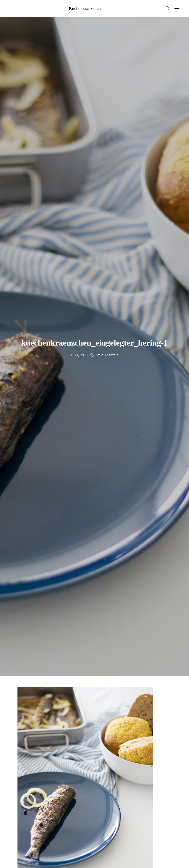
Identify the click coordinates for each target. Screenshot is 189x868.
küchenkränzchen (85, 8)
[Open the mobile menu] (177, 9)
